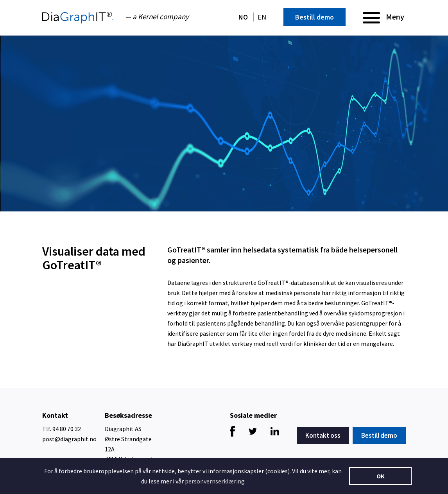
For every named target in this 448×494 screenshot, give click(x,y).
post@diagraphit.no (69, 439)
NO (244, 17)
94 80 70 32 (67, 429)
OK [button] (381, 476)
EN (262, 17)
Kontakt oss (323, 435)
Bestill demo (314, 17)
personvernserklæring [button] (215, 481)
